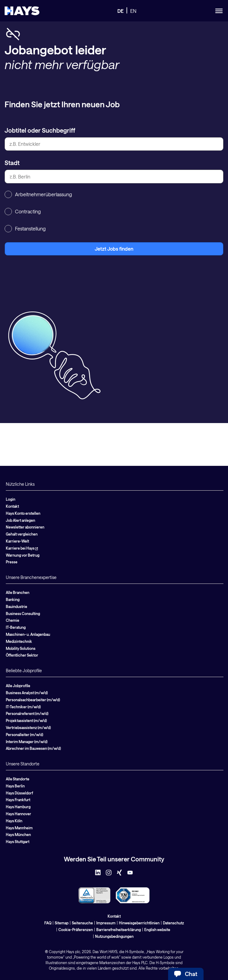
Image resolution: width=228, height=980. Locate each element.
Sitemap (62, 923)
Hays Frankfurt (18, 800)
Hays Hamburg (18, 807)
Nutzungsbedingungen (114, 936)
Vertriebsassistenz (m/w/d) (28, 728)
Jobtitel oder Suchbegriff (40, 130)
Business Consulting (23, 613)
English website (157, 930)
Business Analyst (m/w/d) (27, 693)
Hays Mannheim (19, 828)
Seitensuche (82, 923)
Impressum (106, 923)
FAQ (48, 923)
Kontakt (12, 506)
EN (133, 11)
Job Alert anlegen (20, 520)
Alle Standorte (18, 779)
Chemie (13, 620)
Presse (12, 562)
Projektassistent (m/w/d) (26, 720)
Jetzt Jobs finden (114, 249)
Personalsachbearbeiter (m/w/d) (33, 700)
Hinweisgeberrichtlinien (139, 923)
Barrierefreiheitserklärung (119, 930)
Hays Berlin (15, 786)
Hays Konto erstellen (23, 513)
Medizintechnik (19, 641)
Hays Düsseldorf (19, 793)
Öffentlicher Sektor (22, 655)
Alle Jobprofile (18, 686)
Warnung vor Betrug (23, 555)
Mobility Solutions (21, 648)
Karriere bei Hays (22, 548)
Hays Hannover (18, 814)
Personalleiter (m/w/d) (24, 735)
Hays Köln (14, 821)
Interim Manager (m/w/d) (27, 742)
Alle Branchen (18, 592)
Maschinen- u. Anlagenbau (28, 634)
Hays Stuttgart (18, 842)
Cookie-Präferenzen (76, 930)
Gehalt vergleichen (22, 534)
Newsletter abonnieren (25, 527)
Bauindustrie (17, 606)
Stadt (12, 163)
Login (11, 499)
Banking (13, 599)
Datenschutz (173, 923)
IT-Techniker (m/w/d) (23, 707)
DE (120, 11)
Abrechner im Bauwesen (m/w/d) (33, 748)
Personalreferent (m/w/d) (27, 713)
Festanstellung (25, 229)
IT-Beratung (16, 627)
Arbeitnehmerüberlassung (38, 194)
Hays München (18, 834)
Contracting (23, 212)
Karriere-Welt (17, 541)
